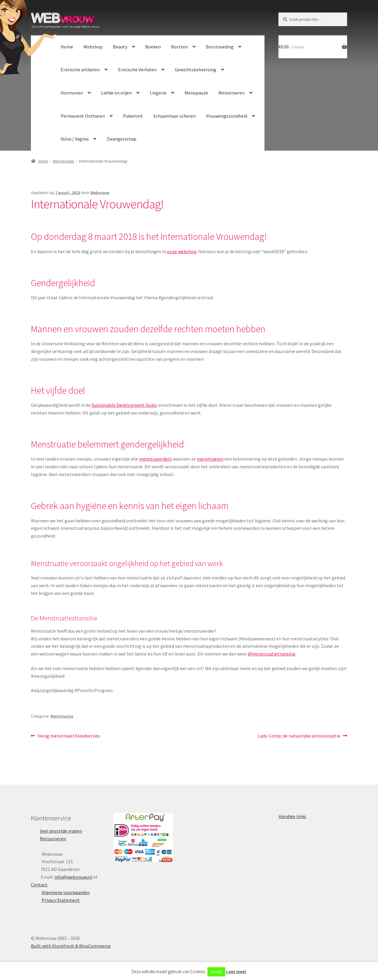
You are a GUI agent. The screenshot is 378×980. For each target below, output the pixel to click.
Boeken (153, 47)
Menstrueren (231, 93)
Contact (39, 885)
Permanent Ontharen (83, 116)
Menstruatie (64, 161)
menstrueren (210, 459)
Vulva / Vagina (75, 139)
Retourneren (53, 839)
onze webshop (182, 251)
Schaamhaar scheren (174, 116)
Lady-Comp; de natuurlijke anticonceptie (299, 736)
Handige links (292, 816)
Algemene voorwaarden (66, 892)
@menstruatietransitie (272, 654)
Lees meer (236, 972)
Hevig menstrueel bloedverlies (69, 736)
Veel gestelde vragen (61, 831)
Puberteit (133, 116)
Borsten (179, 47)
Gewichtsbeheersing (196, 70)
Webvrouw (100, 193)
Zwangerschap (122, 139)
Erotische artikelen (80, 70)
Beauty (120, 47)
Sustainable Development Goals (124, 405)
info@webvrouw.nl (73, 877)
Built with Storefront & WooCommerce (71, 946)
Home (67, 47)
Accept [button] (216, 972)
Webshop (93, 47)
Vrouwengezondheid (227, 116)
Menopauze (196, 93)
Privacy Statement (61, 900)
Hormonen (72, 93)
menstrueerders (155, 459)
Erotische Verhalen (137, 70)
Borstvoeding (220, 47)
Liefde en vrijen (116, 93)
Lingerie (158, 93)
